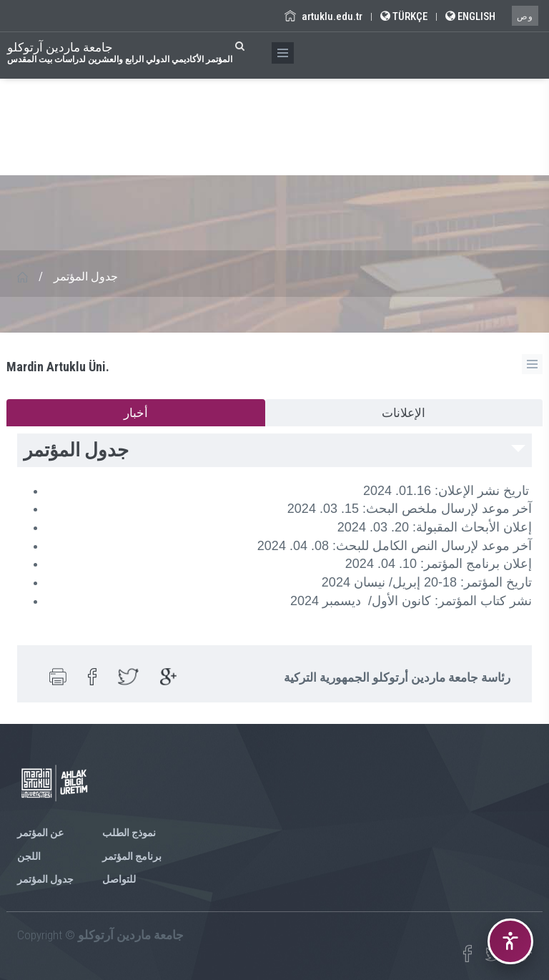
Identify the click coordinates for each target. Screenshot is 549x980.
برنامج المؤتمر (132, 856)
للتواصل (119, 879)
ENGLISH (470, 16)
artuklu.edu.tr (323, 16)
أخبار (136, 413)
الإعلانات (404, 413)
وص (525, 16)
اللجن (29, 856)
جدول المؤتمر (45, 879)
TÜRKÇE (404, 16)
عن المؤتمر (40, 833)
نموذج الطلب (129, 833)
